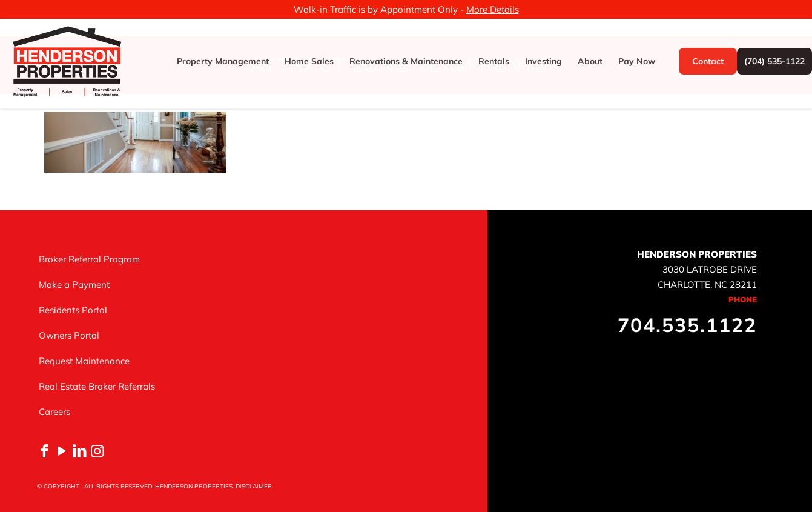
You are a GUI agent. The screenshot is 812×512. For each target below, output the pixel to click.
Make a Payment (74, 284)
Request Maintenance (84, 361)
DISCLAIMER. (254, 486)
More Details (493, 9)
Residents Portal (73, 310)
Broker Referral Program (89, 259)
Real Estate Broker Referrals (97, 386)
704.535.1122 (687, 325)
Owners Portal (69, 335)
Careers (54, 412)
